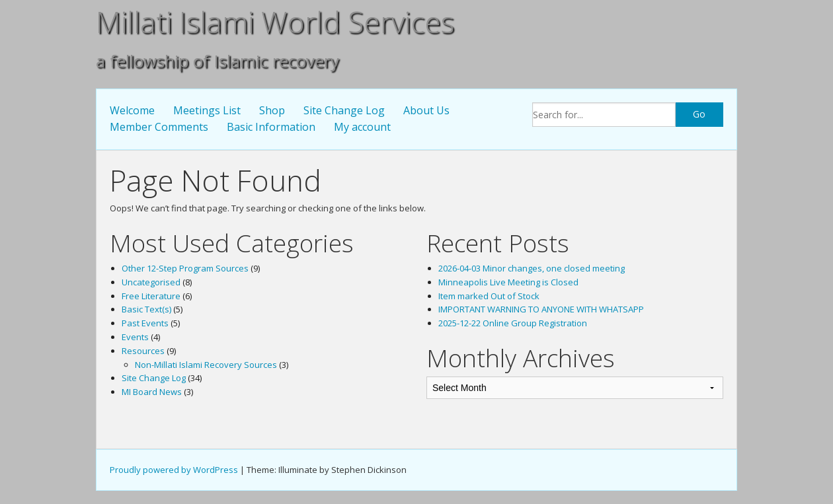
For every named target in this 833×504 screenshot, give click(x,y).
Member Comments (159, 127)
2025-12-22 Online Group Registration (513, 323)
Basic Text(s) (146, 309)
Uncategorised (151, 282)
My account (362, 127)
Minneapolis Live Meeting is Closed (508, 282)
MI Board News (152, 392)
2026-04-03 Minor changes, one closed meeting (532, 268)
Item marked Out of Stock (489, 296)
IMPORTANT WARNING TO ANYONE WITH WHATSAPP (541, 309)
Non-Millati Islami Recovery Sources (206, 365)
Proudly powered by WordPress (174, 470)
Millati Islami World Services (275, 22)
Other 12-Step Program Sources (185, 268)
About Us (426, 110)
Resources (143, 351)
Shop (272, 110)
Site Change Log (344, 110)
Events (135, 337)
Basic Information (271, 127)
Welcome (132, 110)
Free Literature (151, 296)
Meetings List (207, 110)
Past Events (145, 323)
